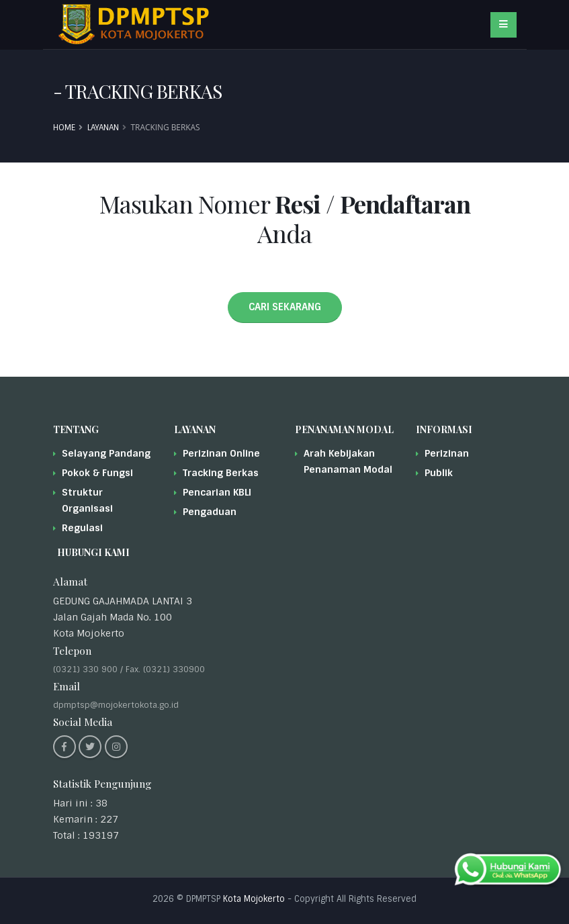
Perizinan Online (221, 453)
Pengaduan (210, 512)
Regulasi (82, 528)
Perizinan (447, 453)
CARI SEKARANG (285, 307)
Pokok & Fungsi (97, 473)
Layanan (103, 128)
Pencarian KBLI (217, 492)
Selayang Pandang (106, 453)
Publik (439, 473)
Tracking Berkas (221, 473)
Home (64, 128)
